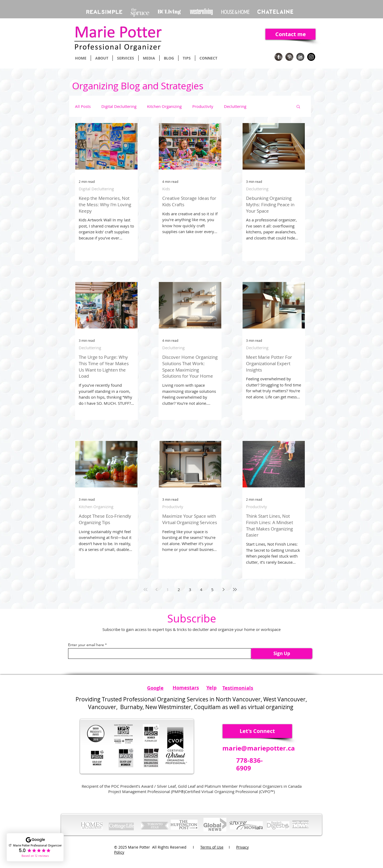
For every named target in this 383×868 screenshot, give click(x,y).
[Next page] (224, 589)
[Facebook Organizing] (278, 57)
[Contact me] (290, 34)
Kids (166, 189)
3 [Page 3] (190, 589)
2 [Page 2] (179, 589)
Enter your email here (86, 645)
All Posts (83, 106)
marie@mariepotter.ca (259, 748)
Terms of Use (212, 847)
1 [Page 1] (168, 589)
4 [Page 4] (201, 589)
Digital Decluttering (119, 106)
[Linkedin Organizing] (300, 57)
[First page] (145, 589)
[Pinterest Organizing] (289, 57)
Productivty (203, 106)
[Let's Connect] (257, 731)
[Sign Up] (282, 654)
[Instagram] (311, 57)
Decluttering (235, 106)
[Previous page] (157, 589)
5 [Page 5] (212, 589)
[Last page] (235, 589)
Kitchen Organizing (164, 106)
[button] (298, 107)
